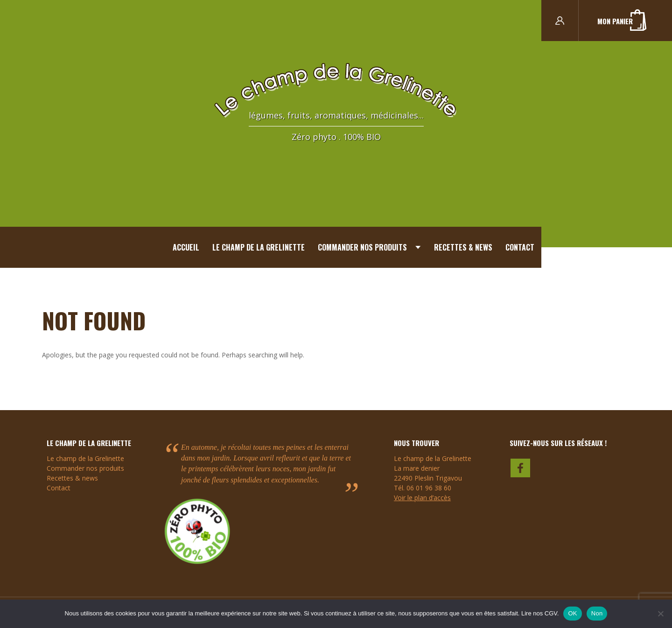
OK (572, 613)
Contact (520, 247)
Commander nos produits (362, 247)
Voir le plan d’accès (422, 498)
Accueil (186, 247)
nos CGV (545, 613)
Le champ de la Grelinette (259, 247)
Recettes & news (463, 247)
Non (597, 613)
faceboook (521, 467)
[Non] (660, 614)
